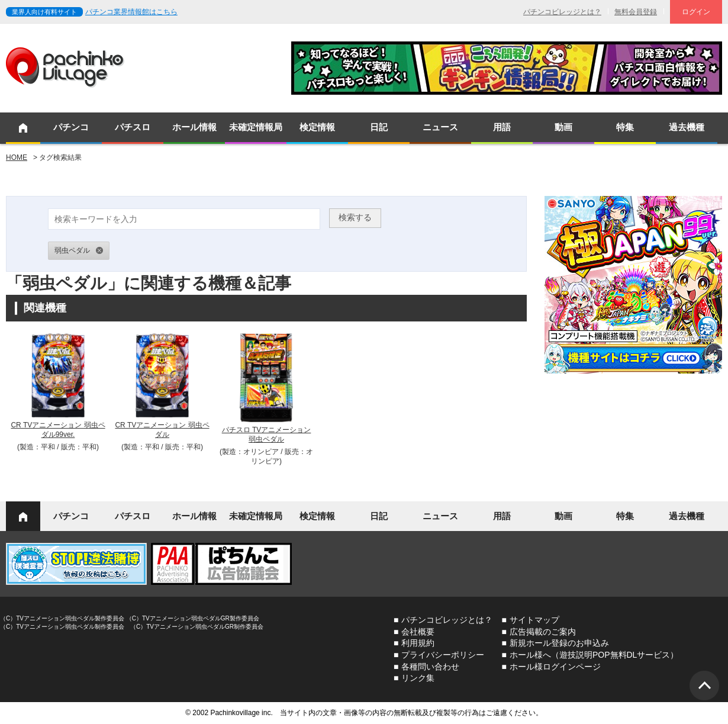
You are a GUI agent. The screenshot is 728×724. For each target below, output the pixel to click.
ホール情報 (194, 127)
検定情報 (317, 127)
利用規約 (418, 643)
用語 (502, 127)
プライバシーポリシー (443, 655)
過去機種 (687, 127)
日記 (379, 127)
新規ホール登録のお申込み (559, 643)
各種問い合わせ (430, 667)
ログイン (696, 12)
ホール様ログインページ (555, 667)
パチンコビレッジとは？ (562, 12)
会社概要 (418, 632)
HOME (17, 157)
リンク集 (418, 678)
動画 (563, 127)
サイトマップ (534, 620)
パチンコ (71, 127)
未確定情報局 (256, 127)
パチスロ (133, 127)
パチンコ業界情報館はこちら (131, 12)
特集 (625, 127)
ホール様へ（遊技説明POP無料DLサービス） (594, 655)
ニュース (440, 127)
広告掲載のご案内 (543, 632)
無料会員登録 (636, 12)
